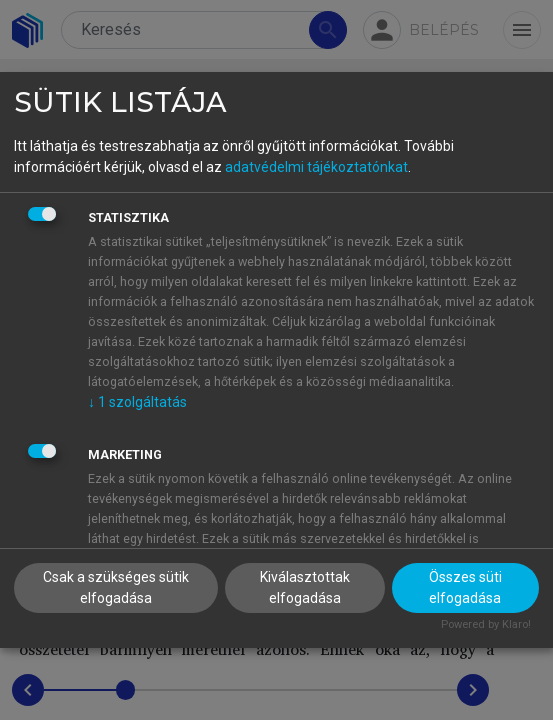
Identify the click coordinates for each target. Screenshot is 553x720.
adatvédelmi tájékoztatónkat (316, 167)
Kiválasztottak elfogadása (305, 587)
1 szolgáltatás (137, 402)
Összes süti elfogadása (465, 587)
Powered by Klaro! (486, 624)
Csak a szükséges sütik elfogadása (116, 587)
